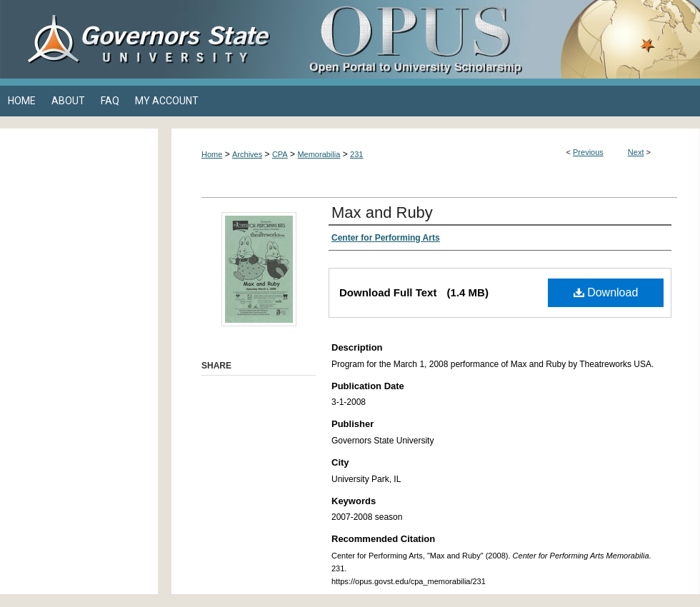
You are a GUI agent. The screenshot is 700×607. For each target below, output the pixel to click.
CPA (280, 154)
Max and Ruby (382, 212)
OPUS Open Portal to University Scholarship (493, 39)
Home (212, 154)
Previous (588, 152)
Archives (247, 154)
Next (636, 152)
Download (606, 292)
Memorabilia (319, 154)
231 (356, 154)
